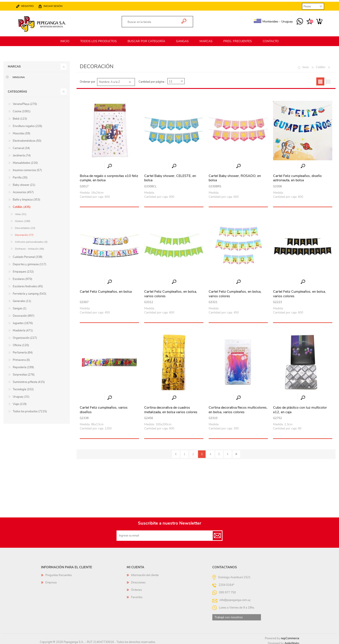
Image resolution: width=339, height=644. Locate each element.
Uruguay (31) (21, 394)
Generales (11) (22, 299)
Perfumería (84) (23, 350)
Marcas (14, 64)
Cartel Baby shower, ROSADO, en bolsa (235, 176)
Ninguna (19, 75)
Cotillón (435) (22, 204)
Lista (328, 79)
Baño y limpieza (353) (26, 197)
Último (236, 452)
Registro (30, 5)
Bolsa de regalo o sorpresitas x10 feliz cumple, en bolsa (109, 176)
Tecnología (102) (23, 387)
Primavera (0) (21, 357)
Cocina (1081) (22, 109)
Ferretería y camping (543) (30, 291)
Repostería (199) (23, 365)
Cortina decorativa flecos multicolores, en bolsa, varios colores (238, 407)
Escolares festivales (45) (28, 284)
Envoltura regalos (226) (27, 124)
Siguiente (228, 452)
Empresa (51, 580)
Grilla (320, 79)
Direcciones (138, 580)
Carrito (317, 20)
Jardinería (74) (22, 153)
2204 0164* (226, 582)
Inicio (306, 65)
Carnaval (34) (21, 146)
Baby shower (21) (24, 182)
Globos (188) (23, 218)
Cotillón (321, 65)
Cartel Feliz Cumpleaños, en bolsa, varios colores (171, 291)
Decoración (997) (24, 313)
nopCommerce (290, 636)
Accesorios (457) (23, 190)
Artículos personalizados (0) (31, 239)
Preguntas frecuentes (59, 573)
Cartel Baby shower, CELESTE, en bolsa (170, 176)
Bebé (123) (20, 116)
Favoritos (137, 595)
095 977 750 (298, 20)
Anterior (176, 452)
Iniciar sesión (55, 5)
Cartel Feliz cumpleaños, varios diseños (104, 407)
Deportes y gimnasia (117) (30, 262)
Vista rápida (110, 163)
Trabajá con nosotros (229, 615)
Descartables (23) (25, 225)
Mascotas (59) (22, 131)
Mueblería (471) (23, 328)
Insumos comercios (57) (27, 168)
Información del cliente (145, 573)
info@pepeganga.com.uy (235, 597)
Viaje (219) (20, 401)
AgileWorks (292, 641)
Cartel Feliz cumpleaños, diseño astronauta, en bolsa (297, 176)
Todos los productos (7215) (30, 409)
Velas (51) (21, 212)
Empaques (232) (23, 269)
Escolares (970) (22, 276)
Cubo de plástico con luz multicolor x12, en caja (300, 407)
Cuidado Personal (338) (28, 254)
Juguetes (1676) (23, 321)
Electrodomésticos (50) (27, 138)
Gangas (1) (20, 306)
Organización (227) (25, 335)
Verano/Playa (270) (25, 101)
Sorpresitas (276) (24, 372)
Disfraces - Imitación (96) (30, 246)
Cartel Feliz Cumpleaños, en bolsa (106, 289)
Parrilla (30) (20, 175)
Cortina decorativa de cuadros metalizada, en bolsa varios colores (171, 407)
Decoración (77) (24, 232)
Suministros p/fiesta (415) (29, 379)
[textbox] (153, 21)
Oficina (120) (21, 343)
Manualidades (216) (25, 160)
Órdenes (136, 587)
